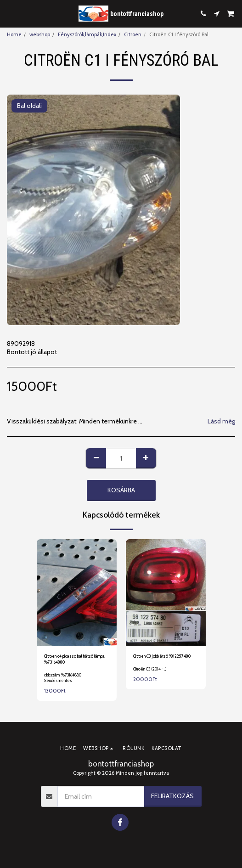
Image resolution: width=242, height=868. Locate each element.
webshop (40, 34)
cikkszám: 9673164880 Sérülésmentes (63, 677)
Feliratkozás (172, 796)
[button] (10, 13)
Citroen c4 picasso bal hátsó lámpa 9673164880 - (74, 659)
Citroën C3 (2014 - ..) (150, 669)
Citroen (133, 34)
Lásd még (221, 421)
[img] (77, 592)
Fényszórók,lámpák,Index (87, 34)
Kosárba (121, 490)
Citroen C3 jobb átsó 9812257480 (162, 656)
